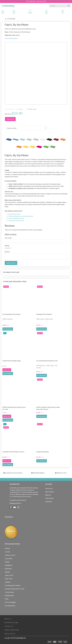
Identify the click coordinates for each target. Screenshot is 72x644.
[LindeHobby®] (8, 5)
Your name (8, 238)
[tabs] (63, 12)
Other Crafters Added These (15, 281)
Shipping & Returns (15, 503)
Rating (7, 245)
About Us (8, 619)
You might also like (11, 272)
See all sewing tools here (16, 218)
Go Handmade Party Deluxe (11, 314)
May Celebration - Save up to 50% (36, 1)
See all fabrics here (14, 214)
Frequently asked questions (18, 500)
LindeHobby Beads (43, 452)
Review (7, 252)
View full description (11, 38)
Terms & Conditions (12, 630)
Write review (32, 109)
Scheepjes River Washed (44, 314)
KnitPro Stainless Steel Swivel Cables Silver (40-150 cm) (48, 408)
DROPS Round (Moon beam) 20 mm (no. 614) (14, 408)
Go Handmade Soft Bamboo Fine (47, 361)
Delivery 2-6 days (61, 473)
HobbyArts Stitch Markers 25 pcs (13, 452)
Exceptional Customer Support (14, 473)
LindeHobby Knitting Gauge (12, 361)
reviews (20, 109)
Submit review (11, 263)
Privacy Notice (10, 634)
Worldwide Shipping (38, 473)
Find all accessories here (16, 220)
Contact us (9, 626)
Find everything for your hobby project (21, 216)
